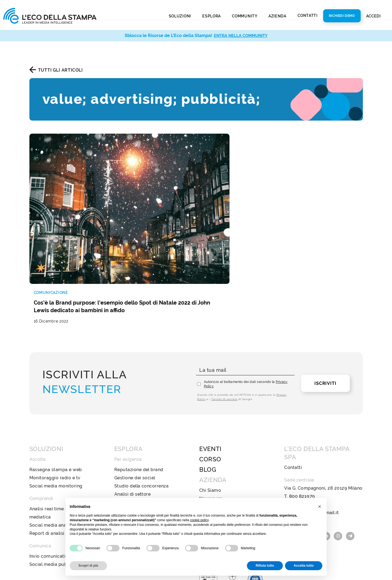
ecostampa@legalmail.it (310, 452)
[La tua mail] (245, 310)
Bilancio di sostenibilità (224, 446)
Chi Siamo (210, 430)
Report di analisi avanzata (57, 473)
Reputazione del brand (139, 409)
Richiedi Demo (342, 16)
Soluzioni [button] (180, 16)
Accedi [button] (374, 16)
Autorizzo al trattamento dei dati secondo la (246, 324)
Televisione (127, 481)
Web (119, 465)
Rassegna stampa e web (56, 409)
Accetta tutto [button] (304, 566)
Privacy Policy (215, 487)
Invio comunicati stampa (56, 496)
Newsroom (211, 438)
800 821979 (302, 436)
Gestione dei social (135, 417)
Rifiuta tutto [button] (265, 566)
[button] (320, 507)
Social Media (128, 489)
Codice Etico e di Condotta (228, 454)
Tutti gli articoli (60, 70)
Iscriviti (325, 323)
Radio (121, 473)
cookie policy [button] (199, 520)
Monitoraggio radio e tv (55, 417)
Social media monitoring (56, 426)
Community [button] (245, 16)
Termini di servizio (224, 339)
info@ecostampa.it (304, 444)
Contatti (308, 16)
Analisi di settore (133, 434)
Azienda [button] (278, 16)
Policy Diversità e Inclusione (230, 463)
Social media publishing (55, 504)
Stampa (123, 457)
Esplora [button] (212, 16)
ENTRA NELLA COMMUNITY (241, 36)
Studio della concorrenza (142, 426)
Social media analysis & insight (63, 465)
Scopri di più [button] (88, 566)
